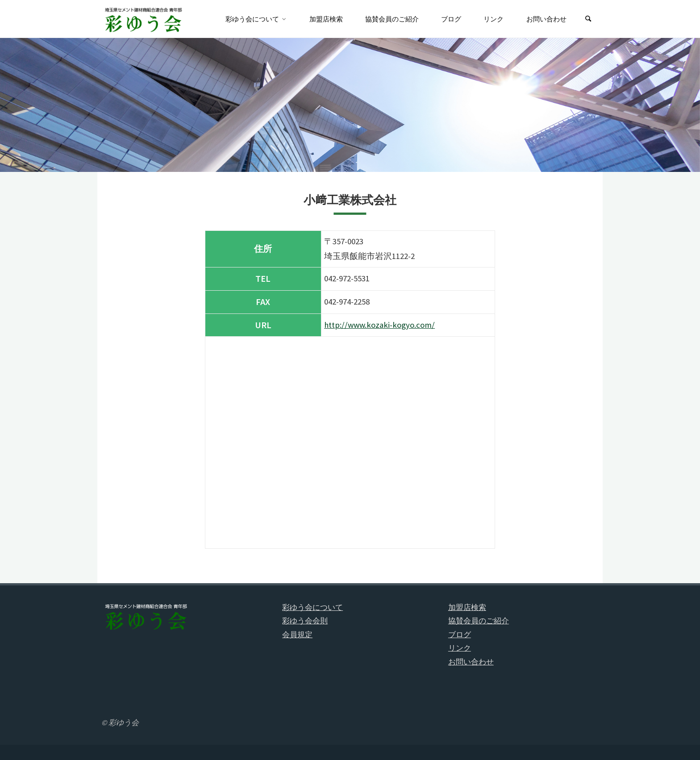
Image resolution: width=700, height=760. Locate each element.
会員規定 (297, 635)
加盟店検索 (467, 607)
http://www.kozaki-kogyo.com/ (379, 325)
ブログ (460, 635)
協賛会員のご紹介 (479, 621)
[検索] (588, 19)
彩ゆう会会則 (305, 621)
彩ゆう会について (312, 607)
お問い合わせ (471, 662)
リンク (460, 648)
